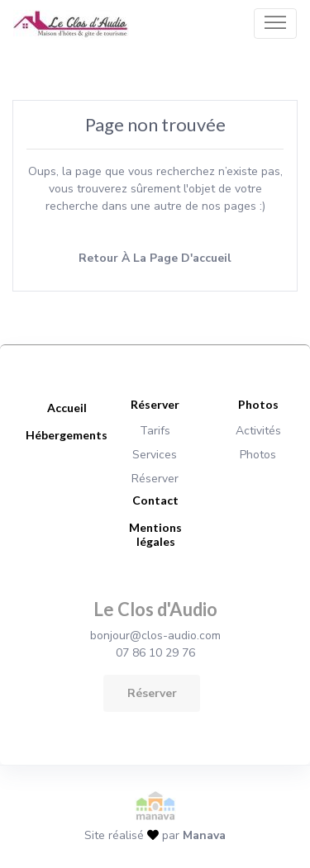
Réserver (155, 479)
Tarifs (155, 431)
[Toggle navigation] (275, 23)
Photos (258, 455)
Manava (204, 835)
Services (155, 455)
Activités (258, 431)
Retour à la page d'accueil (155, 258)
